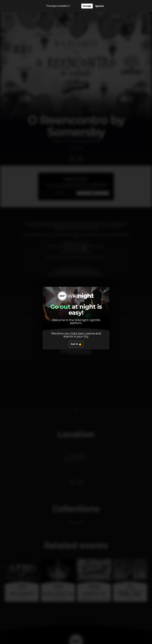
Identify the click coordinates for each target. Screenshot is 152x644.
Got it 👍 (76, 344)
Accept (87, 6)
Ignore (100, 6)
